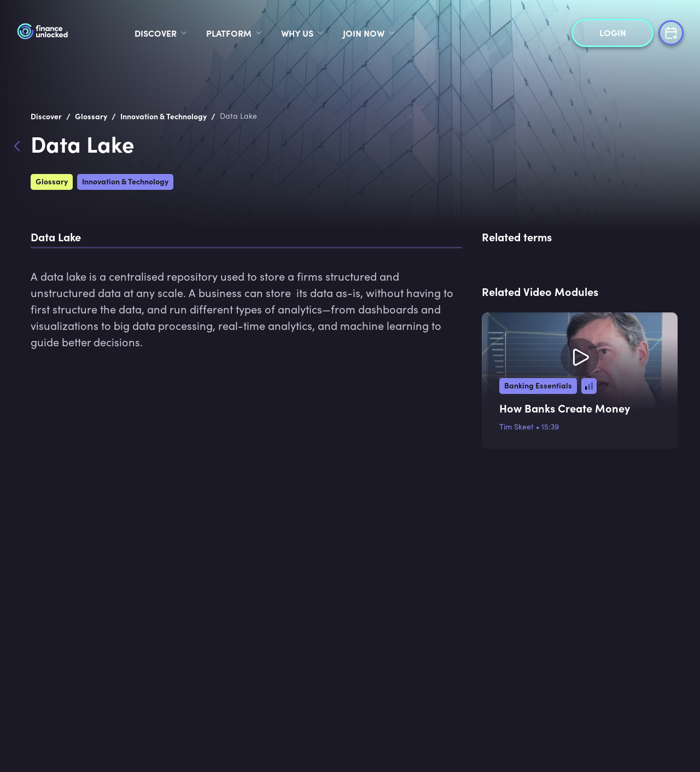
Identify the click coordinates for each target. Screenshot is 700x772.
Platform (229, 33)
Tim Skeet (517, 426)
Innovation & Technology (125, 181)
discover (156, 33)
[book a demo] (671, 31)
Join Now (364, 33)
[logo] (64, 33)
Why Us (297, 33)
